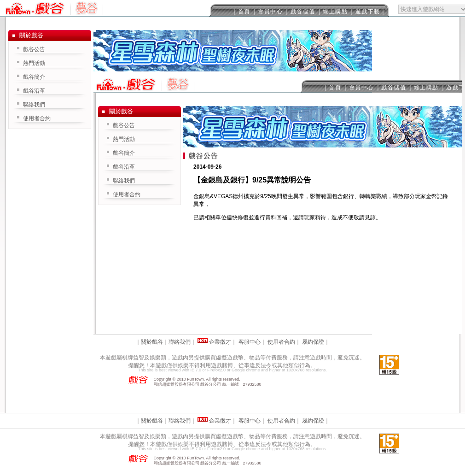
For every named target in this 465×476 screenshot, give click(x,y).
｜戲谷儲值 (300, 12)
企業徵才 (220, 342)
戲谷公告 (124, 125)
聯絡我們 (124, 181)
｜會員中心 (267, 12)
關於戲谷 (152, 342)
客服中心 (250, 342)
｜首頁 (241, 12)
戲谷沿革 (124, 167)
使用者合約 (127, 194)
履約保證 (313, 342)
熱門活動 (124, 139)
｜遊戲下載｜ (368, 12)
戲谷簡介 (124, 153)
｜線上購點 (332, 12)
